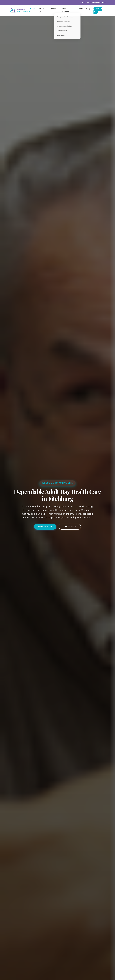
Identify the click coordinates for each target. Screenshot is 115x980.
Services (53, 10)
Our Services (70, 527)
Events (79, 9)
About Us (42, 10)
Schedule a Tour (45, 527)
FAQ (88, 9)
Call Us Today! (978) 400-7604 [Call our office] (92, 3)
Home (33, 9)
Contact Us (98, 10)
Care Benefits (66, 10)
